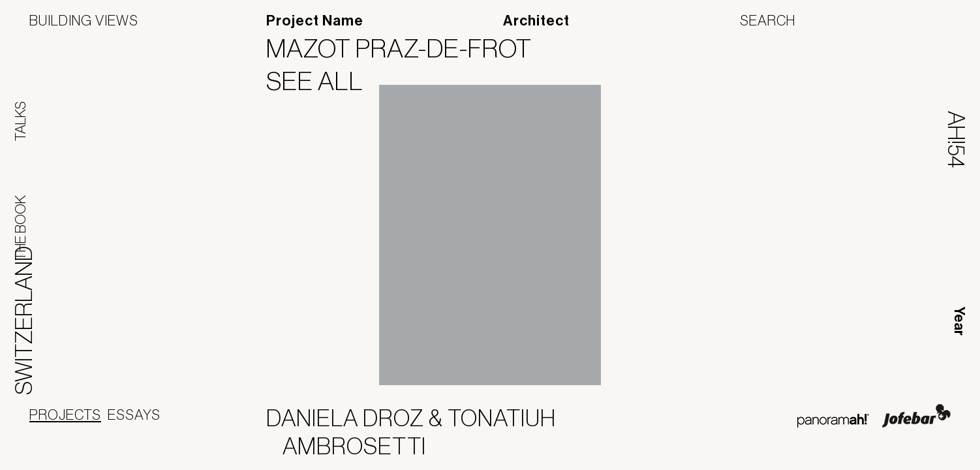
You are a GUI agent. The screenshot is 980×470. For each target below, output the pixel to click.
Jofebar (916, 416)
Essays (134, 415)
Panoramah (833, 421)
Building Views (84, 20)
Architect (536, 21)
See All (323, 81)
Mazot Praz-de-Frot (407, 48)
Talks (20, 121)
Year (959, 321)
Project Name (315, 21)
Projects (65, 415)
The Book (20, 228)
